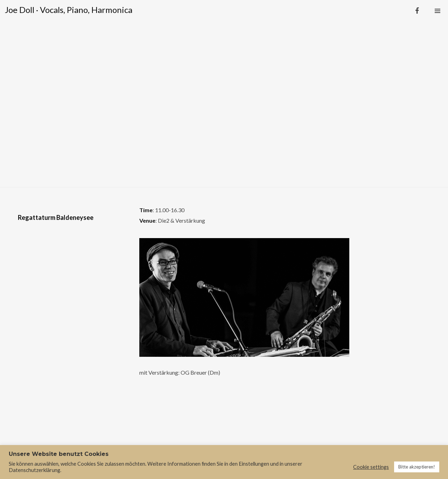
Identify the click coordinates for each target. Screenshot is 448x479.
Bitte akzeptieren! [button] (417, 467)
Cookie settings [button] (371, 467)
